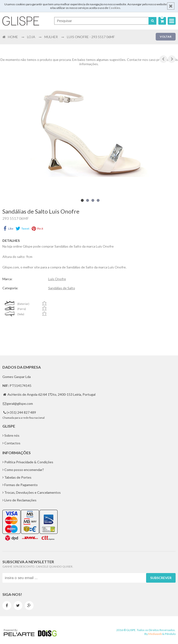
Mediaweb (155, 634)
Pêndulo (170, 634)
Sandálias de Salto (62, 288)
